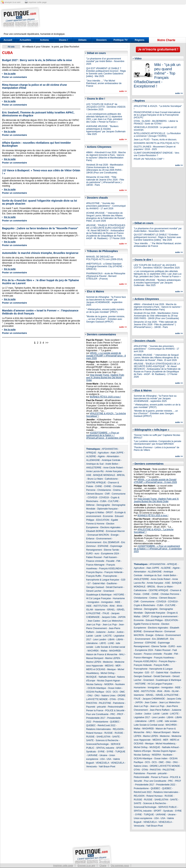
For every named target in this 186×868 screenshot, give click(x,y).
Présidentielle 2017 (96, 718)
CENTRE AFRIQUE (96, 483)
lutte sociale (171, 721)
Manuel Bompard (95, 658)
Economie (108, 516)
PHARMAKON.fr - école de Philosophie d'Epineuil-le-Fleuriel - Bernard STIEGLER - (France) (106, 276)
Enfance (90, 539)
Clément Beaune (94, 494)
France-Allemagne (95, 565)
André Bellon (112, 464)
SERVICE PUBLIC (167, 807)
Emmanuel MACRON (98, 535)
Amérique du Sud (95, 464)
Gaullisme (112, 583)
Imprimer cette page (63, 866)
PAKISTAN (92, 703)
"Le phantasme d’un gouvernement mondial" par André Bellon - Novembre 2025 (105, 61)
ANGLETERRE (94, 468)
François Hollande (114, 572)
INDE (118, 602)
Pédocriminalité (115, 707)
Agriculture (103, 453)
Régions (139, 40)
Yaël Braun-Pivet (107, 767)
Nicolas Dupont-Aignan (108, 681)
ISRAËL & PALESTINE (167, 695)
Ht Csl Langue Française (99, 598)
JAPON (122, 617)
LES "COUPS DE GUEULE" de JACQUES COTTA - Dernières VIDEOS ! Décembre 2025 (106, 107)
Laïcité (89, 636)
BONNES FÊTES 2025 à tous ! (105, 397)
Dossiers (102, 40)
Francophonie (110, 576)
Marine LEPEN (113, 658)
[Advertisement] (116, 21)
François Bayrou (94, 572)
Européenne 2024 (110, 554)
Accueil (8, 40)
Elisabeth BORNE (95, 531)
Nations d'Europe (142, 751)
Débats (82, 40)
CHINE (98, 486)
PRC (113, 714)
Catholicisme (111, 479)
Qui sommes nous (120, 866)
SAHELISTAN (103, 737)
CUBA (103, 501)
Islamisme (100, 610)
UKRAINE (92, 755)
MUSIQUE (91, 677)
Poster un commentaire (14, 77)
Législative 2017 (142, 717)
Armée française (114, 471)
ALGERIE (91, 456)
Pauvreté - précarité (96, 707)
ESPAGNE (103, 546)
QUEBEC (115, 722)
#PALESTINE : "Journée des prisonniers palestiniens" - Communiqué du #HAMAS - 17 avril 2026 (106, 206)
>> (47, 343)
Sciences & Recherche (107, 740)
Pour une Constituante (97, 714)
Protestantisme (101, 722)
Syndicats (91, 752)
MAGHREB (115, 651)
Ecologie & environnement (164, 617)
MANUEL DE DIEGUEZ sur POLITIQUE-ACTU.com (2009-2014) (104, 258)
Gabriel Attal (99, 583)
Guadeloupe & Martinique (99, 595)
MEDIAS (109, 666)
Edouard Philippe (154, 620)
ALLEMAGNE (93, 460)
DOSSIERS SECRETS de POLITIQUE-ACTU (156, 143)
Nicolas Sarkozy (94, 684)
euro (97, 554)
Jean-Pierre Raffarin (160, 710)
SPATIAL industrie (105, 748)
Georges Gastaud (95, 587)
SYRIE (101, 752)
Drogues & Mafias (95, 512)
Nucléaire (120, 684)
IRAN (119, 606)
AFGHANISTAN (110, 449)
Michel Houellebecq (165, 744)
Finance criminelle (95, 561)
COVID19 (92, 498)
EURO (89, 554)
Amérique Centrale (111, 460)
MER (118, 666)
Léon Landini (100, 640)
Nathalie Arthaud (107, 677)
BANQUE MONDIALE (104, 475)
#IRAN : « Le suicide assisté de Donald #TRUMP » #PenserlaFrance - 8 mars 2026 (106, 356)
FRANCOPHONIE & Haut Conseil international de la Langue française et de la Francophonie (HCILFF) (157, 115)
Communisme (119, 494)
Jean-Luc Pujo (93, 625)
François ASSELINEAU (111, 569)
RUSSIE (108, 733)
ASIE (89, 475)
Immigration (93, 602)
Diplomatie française (107, 509)
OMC (122, 692)
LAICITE (107, 636)
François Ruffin (94, 576)
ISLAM (90, 610)
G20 (123, 580)
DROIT (109, 512)
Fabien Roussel (94, 557)
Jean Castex (94, 621)
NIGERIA (109, 684)
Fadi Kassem (110, 557)
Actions (44, 40)
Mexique (111, 669)
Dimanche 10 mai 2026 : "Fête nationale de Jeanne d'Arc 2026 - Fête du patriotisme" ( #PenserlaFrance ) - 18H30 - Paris (105, 181)
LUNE (111, 643)
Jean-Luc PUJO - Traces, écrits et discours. (155, 140)
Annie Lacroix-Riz (95, 471)
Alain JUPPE (117, 453)
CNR (107, 494)
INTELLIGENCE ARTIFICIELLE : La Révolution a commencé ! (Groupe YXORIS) (157, 135)
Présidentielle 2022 (166, 785)
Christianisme (104, 490)
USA (102, 759)
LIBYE (103, 643)
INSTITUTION (100, 606)
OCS (108, 692)
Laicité (98, 636)
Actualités (25, 40)
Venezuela (91, 767)
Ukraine (103, 755)
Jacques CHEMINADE (154, 699)
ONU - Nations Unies (105, 696)
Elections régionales (110, 527)
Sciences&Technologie (97, 744)
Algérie (101, 456)
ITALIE (106, 613)
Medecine (108, 662)
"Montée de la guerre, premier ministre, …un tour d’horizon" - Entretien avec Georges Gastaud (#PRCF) (106, 319)
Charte (103, 866)
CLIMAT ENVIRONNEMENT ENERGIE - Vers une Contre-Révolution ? (156, 154)
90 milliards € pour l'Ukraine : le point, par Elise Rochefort (51, 47)
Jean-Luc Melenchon (112, 621)
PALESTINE (105, 703)
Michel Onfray (107, 673)
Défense (90, 505)
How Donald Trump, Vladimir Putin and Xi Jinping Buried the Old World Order (105, 378)
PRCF (120, 714)
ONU (90, 696)
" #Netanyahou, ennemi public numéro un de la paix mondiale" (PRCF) (105, 311)
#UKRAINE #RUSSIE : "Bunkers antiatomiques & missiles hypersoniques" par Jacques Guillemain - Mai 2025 (106, 130)
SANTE (116, 737)
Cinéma (117, 490)
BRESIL (121, 475)
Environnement (104, 539)
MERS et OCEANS (96, 669)
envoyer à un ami (12, 2)
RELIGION (118, 729)
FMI (118, 561)
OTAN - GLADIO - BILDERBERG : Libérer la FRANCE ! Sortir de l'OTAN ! (156, 122)
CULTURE (113, 501)
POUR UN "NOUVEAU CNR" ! (149, 159)
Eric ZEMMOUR (111, 542)
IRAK (112, 606)
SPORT (120, 748)
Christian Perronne (170, 594)
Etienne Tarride (111, 550)
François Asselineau (164, 658)
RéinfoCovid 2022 (106, 725)
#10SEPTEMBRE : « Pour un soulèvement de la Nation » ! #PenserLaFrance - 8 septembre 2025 (105, 435)
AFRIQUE (91, 453)
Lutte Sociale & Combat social (110, 647)
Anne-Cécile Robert (113, 468)
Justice (111, 632)
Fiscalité (110, 561)
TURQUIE (120, 752)
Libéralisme (92, 643)
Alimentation (113, 456)
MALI (122, 654)
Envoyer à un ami (86, 866)
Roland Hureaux (94, 733)
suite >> (123, 91)
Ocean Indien (115, 688)
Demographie (103, 505)
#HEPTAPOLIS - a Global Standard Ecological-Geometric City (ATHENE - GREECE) (105, 266)
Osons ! (63, 40)
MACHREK (93, 651)
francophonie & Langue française (103, 580)
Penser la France (95, 711)
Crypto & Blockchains (144, 605)
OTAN (113, 699)
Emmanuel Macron (115, 531)
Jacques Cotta (109, 617)
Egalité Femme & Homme (147, 624)
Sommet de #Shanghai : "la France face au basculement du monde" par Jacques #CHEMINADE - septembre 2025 (106, 301)
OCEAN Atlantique (97, 688)
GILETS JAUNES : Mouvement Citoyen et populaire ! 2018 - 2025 (155, 148)
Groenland (109, 591)
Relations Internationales (99, 729)
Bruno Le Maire (95, 479)
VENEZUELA (102, 763)
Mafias (104, 651)
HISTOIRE (119, 595)
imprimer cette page (38, 2)
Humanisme (119, 598)
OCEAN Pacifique (95, 692)
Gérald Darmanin (114, 587)
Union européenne (143, 818)
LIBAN (111, 640)
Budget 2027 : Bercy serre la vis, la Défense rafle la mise (37, 60)
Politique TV (120, 40)
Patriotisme (119, 703)
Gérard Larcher (94, 591)
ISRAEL (111, 610)
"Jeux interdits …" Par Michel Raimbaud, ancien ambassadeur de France (104, 83)
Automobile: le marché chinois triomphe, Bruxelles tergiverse (40, 253)
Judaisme (101, 632)
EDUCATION (103, 520)
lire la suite (10, 74)
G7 (89, 583)
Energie (115, 535)
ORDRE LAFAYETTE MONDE (165, 766)
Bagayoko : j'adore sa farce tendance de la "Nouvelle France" (40, 228)
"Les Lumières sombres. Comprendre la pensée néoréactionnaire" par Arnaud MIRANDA (157, 443)
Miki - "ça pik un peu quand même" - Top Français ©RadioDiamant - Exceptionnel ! (157, 75)
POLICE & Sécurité (115, 711)
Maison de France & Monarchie (102, 654)
